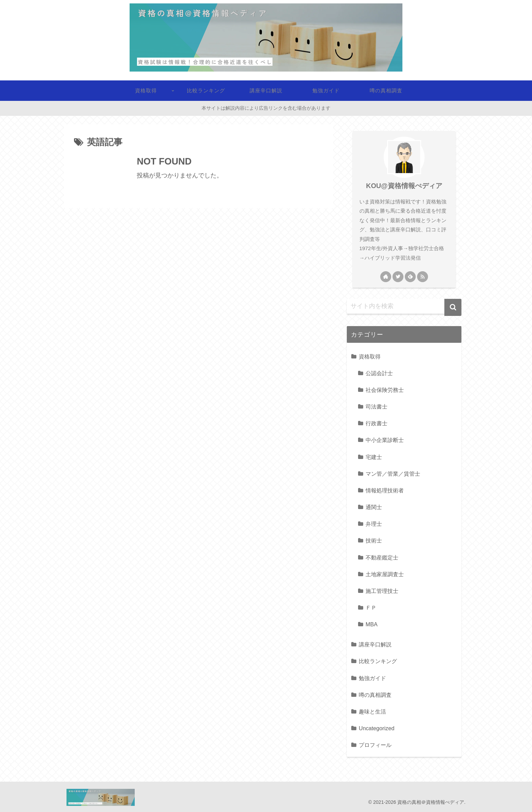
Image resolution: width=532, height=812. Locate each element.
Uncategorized (376, 728)
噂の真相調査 (375, 695)
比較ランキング (378, 661)
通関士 (374, 507)
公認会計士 (379, 373)
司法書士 (376, 407)
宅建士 (374, 457)
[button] (453, 307)
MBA (372, 624)
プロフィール (375, 745)
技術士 (374, 540)
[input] (404, 306)
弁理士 (374, 524)
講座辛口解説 (375, 644)
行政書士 (376, 423)
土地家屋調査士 (385, 574)
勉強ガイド (372, 678)
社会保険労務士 (385, 390)
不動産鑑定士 (382, 557)
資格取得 (370, 356)
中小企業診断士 (385, 440)
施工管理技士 (382, 591)
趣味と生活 (372, 711)
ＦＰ (371, 608)
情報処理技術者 (385, 490)
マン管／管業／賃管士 (393, 474)
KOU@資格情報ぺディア (404, 186)
